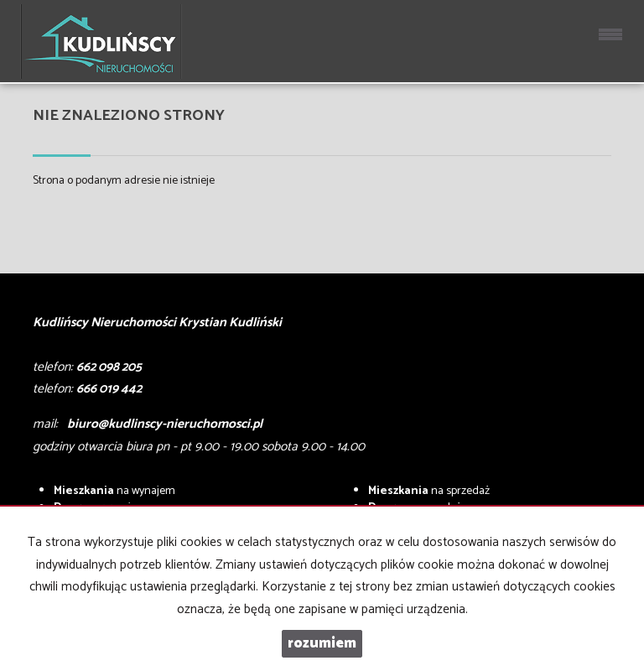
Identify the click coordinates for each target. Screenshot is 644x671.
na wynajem (114, 491)
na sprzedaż (429, 491)
